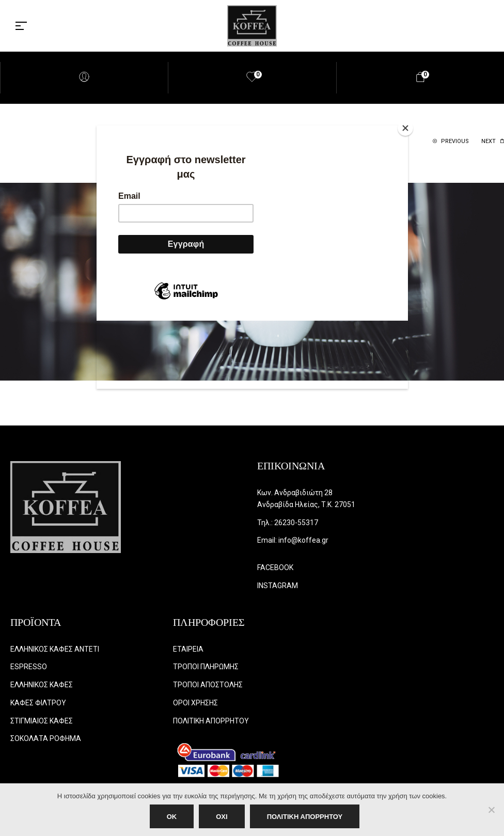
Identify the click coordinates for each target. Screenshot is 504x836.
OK (172, 817)
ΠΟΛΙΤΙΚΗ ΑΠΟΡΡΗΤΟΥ (305, 817)
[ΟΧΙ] (491, 810)
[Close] (405, 128)
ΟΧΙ (222, 817)
